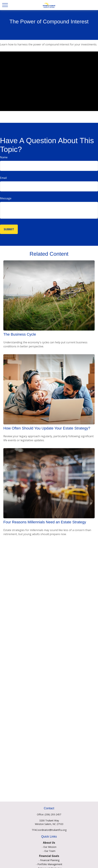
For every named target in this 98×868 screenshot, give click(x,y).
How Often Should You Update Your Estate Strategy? (47, 428)
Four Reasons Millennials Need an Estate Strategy (45, 522)
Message (6, 198)
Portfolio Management (50, 864)
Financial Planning (50, 860)
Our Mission (50, 847)
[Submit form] (9, 229)
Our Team (50, 851)
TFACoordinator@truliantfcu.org (49, 830)
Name (4, 157)
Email (3, 178)
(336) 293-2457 (53, 814)
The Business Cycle (20, 334)
